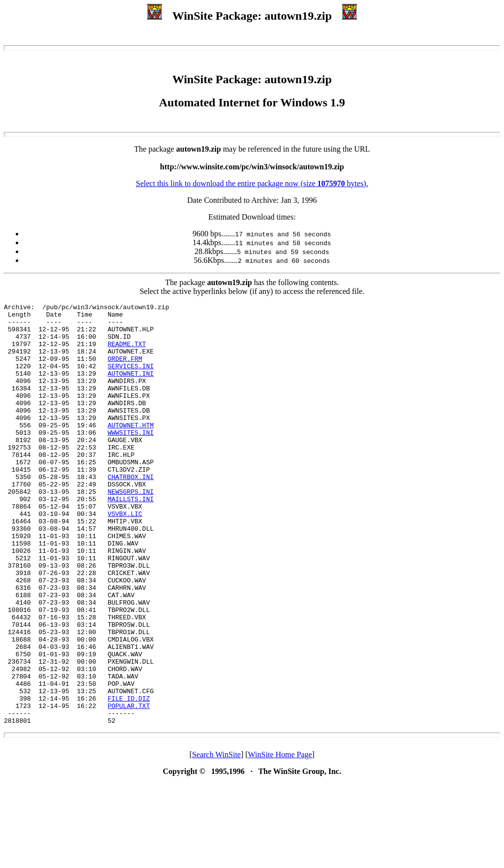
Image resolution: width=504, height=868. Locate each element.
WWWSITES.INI (131, 459)
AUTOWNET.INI (131, 388)
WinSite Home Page (280, 839)
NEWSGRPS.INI (131, 530)
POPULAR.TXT (129, 787)
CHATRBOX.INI (131, 512)
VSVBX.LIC (125, 556)
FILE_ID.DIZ (129, 778)
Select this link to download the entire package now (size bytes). (252, 183)
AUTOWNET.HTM (131, 450)
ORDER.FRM (125, 370)
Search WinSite (216, 839)
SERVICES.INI (131, 379)
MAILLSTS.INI (131, 539)
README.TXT (127, 353)
